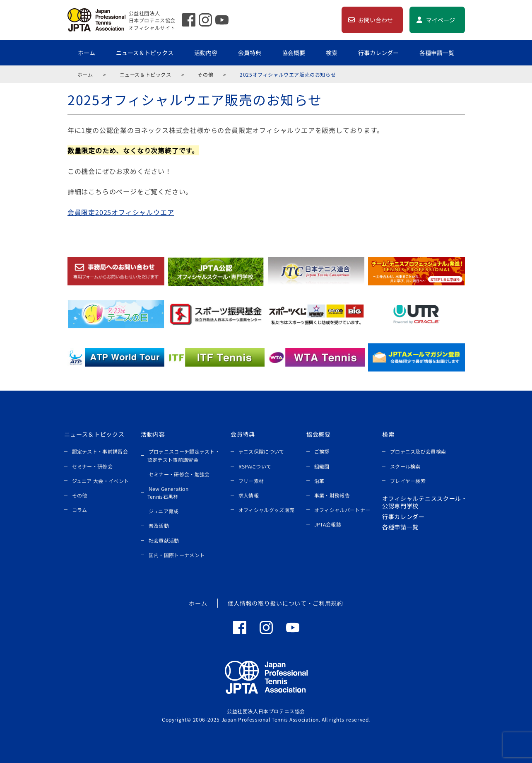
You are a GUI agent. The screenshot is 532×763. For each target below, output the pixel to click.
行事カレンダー (378, 53)
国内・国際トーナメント (177, 555)
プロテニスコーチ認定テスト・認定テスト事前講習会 (184, 455)
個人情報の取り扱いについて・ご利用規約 (285, 603)
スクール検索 (405, 466)
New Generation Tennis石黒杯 (168, 493)
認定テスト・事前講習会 (100, 451)
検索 (332, 53)
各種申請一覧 (437, 53)
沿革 (319, 481)
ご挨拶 (322, 451)
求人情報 (249, 495)
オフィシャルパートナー (342, 510)
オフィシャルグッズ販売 (266, 510)
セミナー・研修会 (92, 466)
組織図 (322, 466)
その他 (205, 74)
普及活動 (159, 525)
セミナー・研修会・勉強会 (179, 474)
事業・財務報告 (332, 495)
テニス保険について (261, 451)
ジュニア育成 (164, 511)
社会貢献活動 (164, 540)
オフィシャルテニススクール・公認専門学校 (425, 502)
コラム (80, 510)
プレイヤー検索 (408, 481)
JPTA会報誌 (328, 524)
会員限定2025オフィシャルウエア (121, 212)
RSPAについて (255, 466)
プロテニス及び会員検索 (418, 451)
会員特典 (250, 53)
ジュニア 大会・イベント (101, 481)
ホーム (87, 53)
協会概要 (294, 53)
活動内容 (206, 53)
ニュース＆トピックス (145, 53)
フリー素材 (251, 481)
